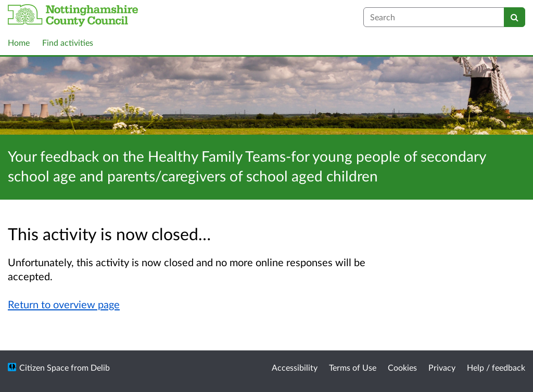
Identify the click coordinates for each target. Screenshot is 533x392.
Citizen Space (44, 367)
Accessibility (295, 367)
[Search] (515, 17)
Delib (100, 367)
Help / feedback (496, 367)
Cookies (402, 367)
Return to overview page (64, 304)
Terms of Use (353, 367)
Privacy (442, 367)
